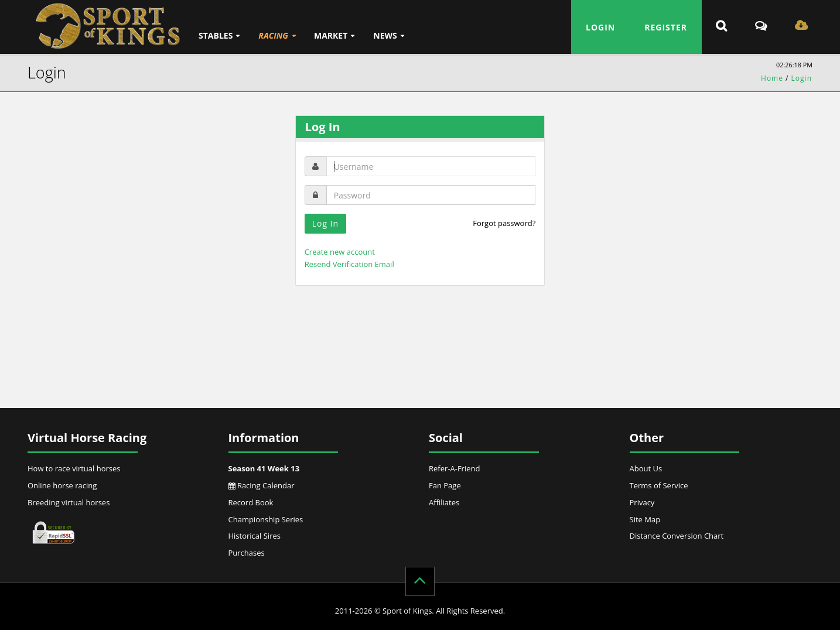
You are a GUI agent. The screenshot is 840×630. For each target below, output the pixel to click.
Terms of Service (659, 485)
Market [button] (331, 35)
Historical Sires (255, 536)
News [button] (385, 35)
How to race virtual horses (74, 468)
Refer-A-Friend (454, 468)
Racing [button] (273, 35)
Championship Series (266, 519)
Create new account (340, 252)
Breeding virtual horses (69, 502)
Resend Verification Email (349, 264)
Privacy (642, 502)
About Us (646, 468)
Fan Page (445, 485)
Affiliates (444, 502)
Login (600, 27)
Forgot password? (504, 223)
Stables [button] (216, 35)
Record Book (251, 502)
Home (772, 78)
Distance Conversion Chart (677, 536)
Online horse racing (62, 485)
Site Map (645, 519)
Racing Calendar (262, 485)
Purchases (247, 553)
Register (666, 27)
